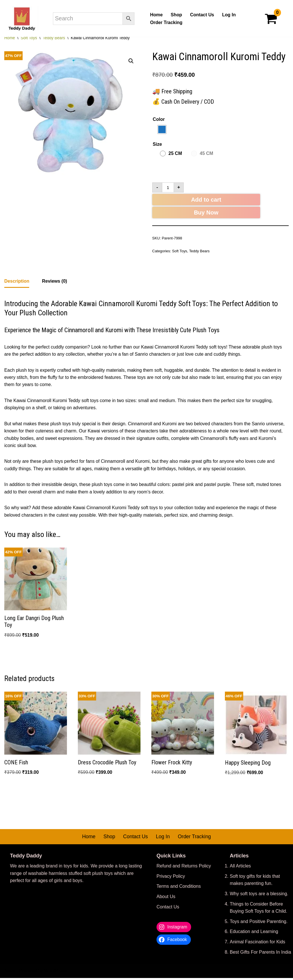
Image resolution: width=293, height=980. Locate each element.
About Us (166, 899)
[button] (131, 61)
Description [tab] (17, 282)
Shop (176, 15)
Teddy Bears (54, 38)
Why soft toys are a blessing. (259, 896)
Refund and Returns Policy (184, 868)
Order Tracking (166, 22)
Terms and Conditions (179, 889)
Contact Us (202, 15)
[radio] (162, 129)
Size (157, 144)
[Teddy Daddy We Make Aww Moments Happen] (21, 18)
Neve (10, 973)
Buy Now (206, 213)
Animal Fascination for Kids (258, 944)
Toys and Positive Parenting (258, 923)
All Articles (240, 868)
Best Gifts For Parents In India (260, 954)
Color (159, 119)
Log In (229, 15)
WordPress (55, 973)
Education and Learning (254, 934)
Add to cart (206, 200)
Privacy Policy (171, 878)
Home (156, 15)
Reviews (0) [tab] (55, 282)
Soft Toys (29, 38)
